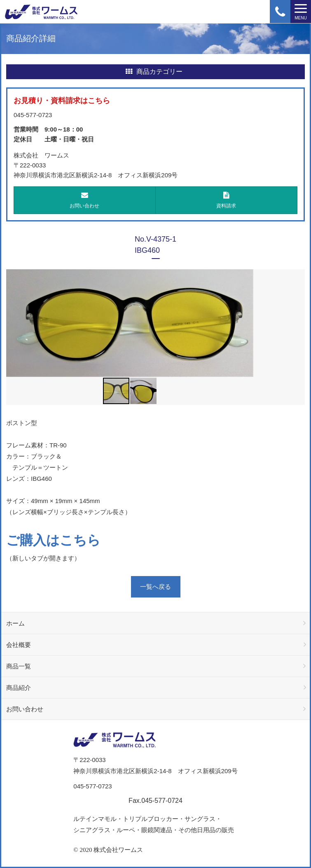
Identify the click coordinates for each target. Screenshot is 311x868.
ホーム (15, 623)
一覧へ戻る (155, 587)
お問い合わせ (85, 200)
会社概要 (19, 645)
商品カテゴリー (154, 72)
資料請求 (227, 200)
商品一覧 (19, 666)
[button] (246, 323)
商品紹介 (19, 688)
